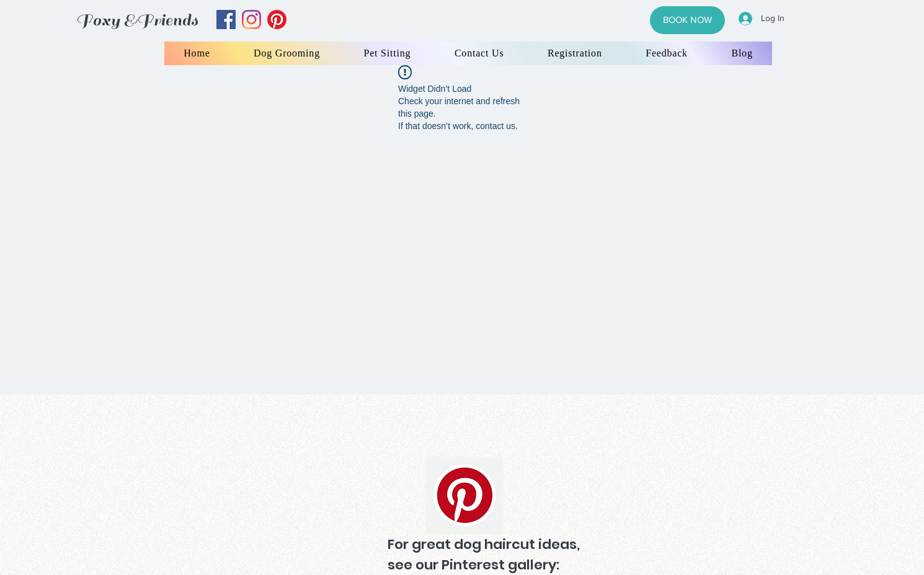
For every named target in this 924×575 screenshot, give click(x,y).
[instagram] (251, 20)
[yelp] (277, 20)
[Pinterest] (465, 495)
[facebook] (226, 20)
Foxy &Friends (137, 20)
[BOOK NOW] (687, 20)
